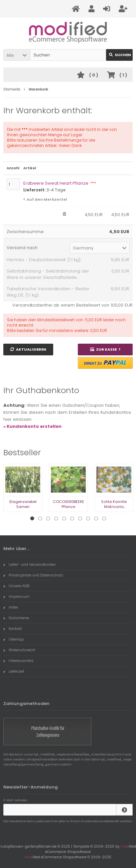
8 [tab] (88, 519)
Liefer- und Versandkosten (30, 564)
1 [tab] (32, 519)
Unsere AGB (16, 586)
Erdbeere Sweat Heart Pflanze (60, 183)
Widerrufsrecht (19, 650)
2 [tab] (40, 519)
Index (11, 607)
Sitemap (13, 639)
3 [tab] (48, 519)
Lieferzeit (14, 671)
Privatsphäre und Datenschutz (33, 575)
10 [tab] (104, 519)
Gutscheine (16, 618)
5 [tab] (64, 519)
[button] (17, 55)
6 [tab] (72, 519)
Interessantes (18, 661)
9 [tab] (96, 519)
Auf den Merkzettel (47, 199)
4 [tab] (56, 519)
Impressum (16, 596)
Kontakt (13, 629)
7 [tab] (80, 519)
